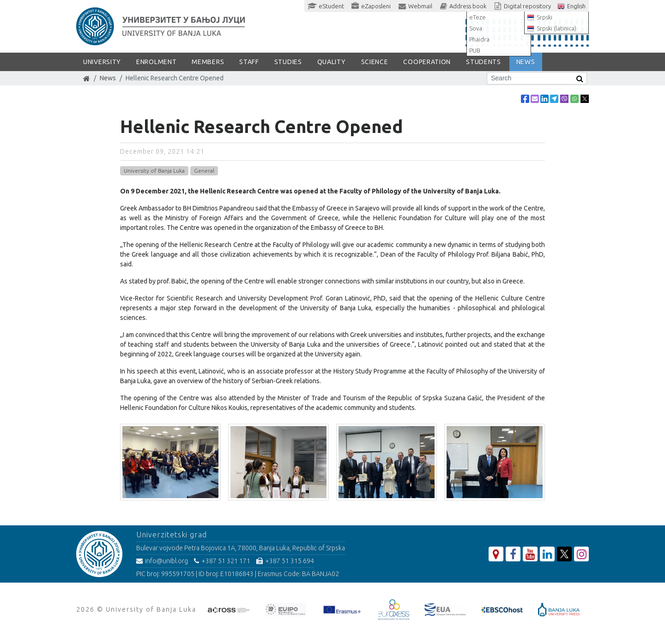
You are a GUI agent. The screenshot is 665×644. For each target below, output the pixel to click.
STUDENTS (484, 62)
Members (208, 62)
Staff (249, 62)
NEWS (526, 62)
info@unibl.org (162, 561)
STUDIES (288, 62)
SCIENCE (375, 62)
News (108, 78)
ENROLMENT (156, 62)
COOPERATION (427, 62)
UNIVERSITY (102, 62)
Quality (332, 62)
